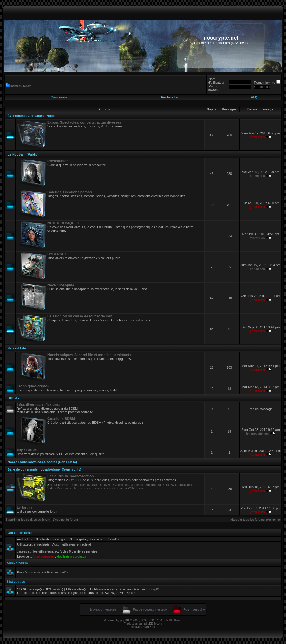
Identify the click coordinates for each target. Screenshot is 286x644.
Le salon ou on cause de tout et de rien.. (81, 316)
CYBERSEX (57, 254)
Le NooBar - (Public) (23, 154)
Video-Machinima (60, 488)
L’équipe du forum (65, 520)
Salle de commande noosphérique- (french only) (44, 469)
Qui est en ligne (20, 533)
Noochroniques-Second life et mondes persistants (89, 355)
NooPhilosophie (61, 285)
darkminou (257, 176)
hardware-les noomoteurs (92, 488)
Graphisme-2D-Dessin (128, 488)
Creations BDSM (61, 419)
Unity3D (106, 485)
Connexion (59, 97)
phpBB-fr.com (153, 624)
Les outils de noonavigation (71, 476)
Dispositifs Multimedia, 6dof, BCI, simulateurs (162, 485)
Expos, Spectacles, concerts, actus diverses (84, 122)
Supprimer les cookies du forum (28, 520)
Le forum (24, 508)
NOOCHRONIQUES (63, 223)
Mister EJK (257, 238)
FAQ (254, 97)
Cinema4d (121, 485)
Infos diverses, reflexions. (38, 405)
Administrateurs (44, 557)
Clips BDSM (27, 450)
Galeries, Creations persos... (71, 192)
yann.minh (257, 137)
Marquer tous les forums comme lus (256, 520)
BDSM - (13, 398)
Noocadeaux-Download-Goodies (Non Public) (42, 462)
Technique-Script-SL (34, 386)
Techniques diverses (84, 485)
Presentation (58, 161)
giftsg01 (154, 589)
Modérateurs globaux (71, 557)
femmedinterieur (257, 433)
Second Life (17, 348)
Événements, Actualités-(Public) (32, 116)
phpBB (125, 620)
